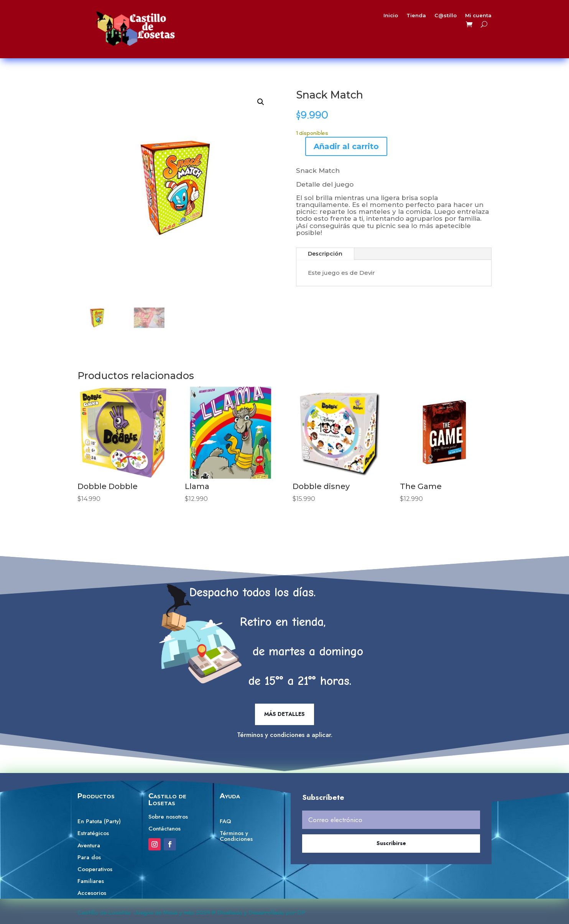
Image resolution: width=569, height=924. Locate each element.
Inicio (378, 17)
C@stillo (427, 17)
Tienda (401, 17)
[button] (261, 102)
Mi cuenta (456, 17)
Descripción (325, 254)
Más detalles (284, 714)
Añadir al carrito (346, 146)
